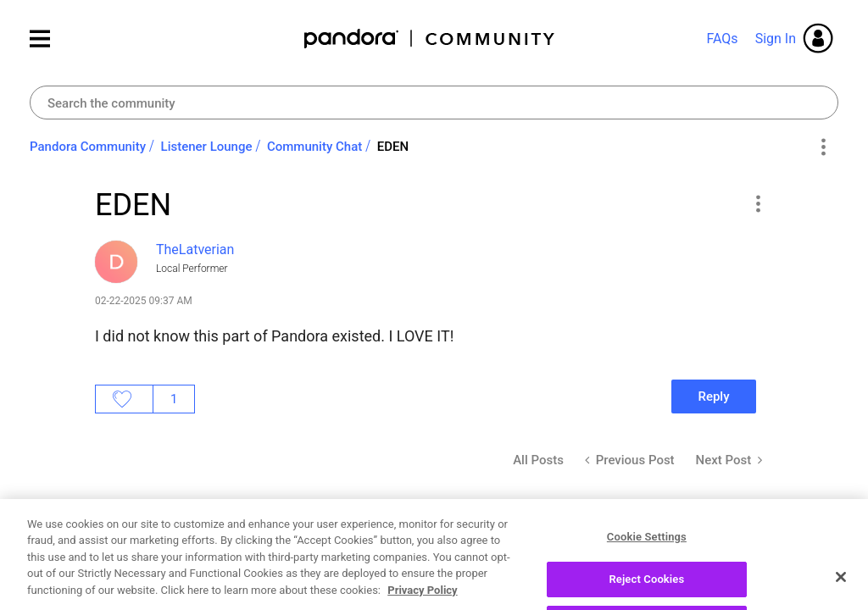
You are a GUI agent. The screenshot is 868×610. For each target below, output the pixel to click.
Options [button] (823, 147)
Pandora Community (430, 39)
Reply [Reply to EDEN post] (713, 396)
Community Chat (314, 147)
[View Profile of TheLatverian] (195, 250)
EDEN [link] (393, 147)
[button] (757, 203)
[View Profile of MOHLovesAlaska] (210, 580)
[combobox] (434, 103)
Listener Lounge (207, 147)
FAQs (722, 39)
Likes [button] (124, 399)
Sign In (776, 39)
